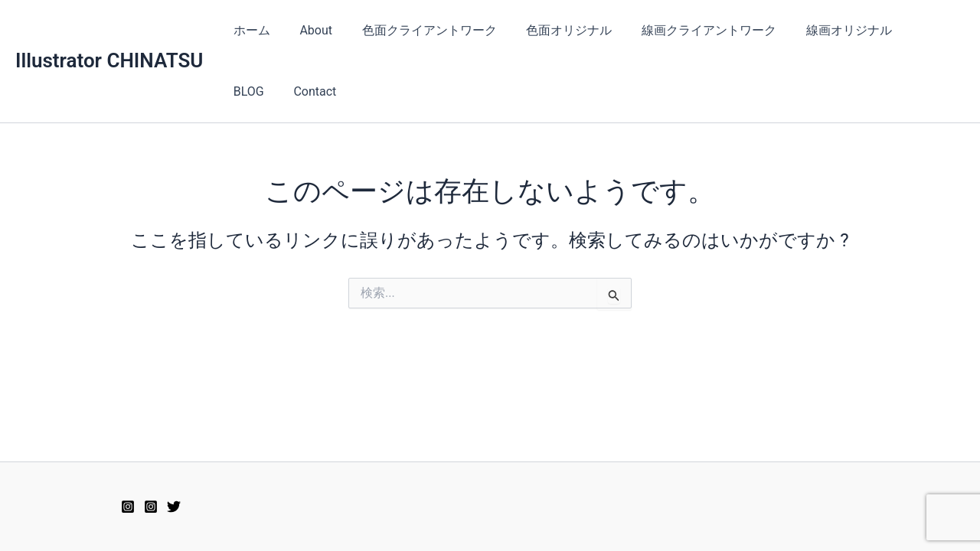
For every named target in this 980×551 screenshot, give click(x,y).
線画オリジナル (821, 30)
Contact (252, 91)
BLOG (903, 30)
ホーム (249, 30)
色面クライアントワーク (416, 30)
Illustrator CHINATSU (109, 60)
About (308, 30)
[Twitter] (174, 507)
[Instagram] (151, 507)
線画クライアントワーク (686, 30)
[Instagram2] (128, 507)
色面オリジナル (551, 30)
